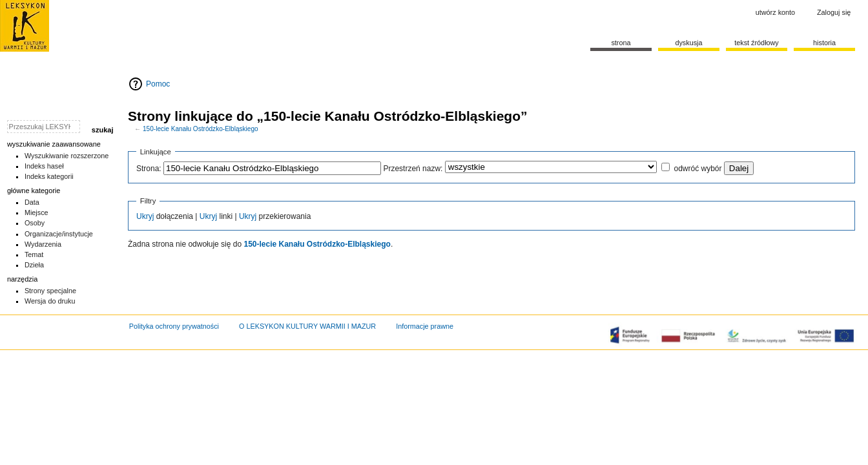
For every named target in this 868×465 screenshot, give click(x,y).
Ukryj (145, 216)
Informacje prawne (425, 326)
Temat (34, 254)
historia (824, 43)
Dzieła (34, 265)
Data (32, 202)
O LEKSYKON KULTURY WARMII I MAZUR (307, 326)
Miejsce (36, 212)
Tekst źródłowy (757, 43)
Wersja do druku (50, 301)
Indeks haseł (44, 166)
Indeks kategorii (49, 176)
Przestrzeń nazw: (413, 169)
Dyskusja (688, 43)
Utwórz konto (775, 12)
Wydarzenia (43, 244)
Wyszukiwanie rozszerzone (67, 156)
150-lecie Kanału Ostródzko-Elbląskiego (201, 129)
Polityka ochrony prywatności (174, 326)
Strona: (149, 169)
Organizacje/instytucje (59, 234)
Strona (621, 43)
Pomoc (158, 84)
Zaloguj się (834, 12)
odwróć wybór (697, 169)
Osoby (35, 223)
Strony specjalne (50, 291)
